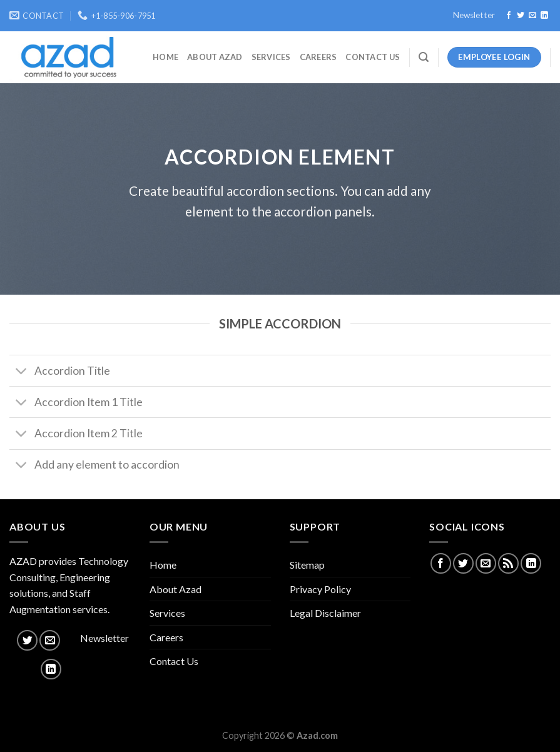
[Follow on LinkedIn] (544, 16)
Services (271, 57)
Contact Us (373, 57)
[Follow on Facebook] (509, 16)
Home (165, 57)
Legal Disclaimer (325, 613)
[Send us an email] (532, 16)
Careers (318, 57)
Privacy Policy (320, 589)
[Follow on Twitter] (521, 16)
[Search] (424, 57)
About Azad (215, 57)
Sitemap (307, 565)
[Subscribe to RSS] (508, 563)
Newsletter (474, 15)
